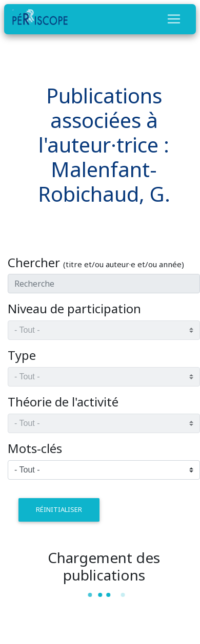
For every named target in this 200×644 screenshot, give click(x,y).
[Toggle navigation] (174, 19)
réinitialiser (59, 509)
